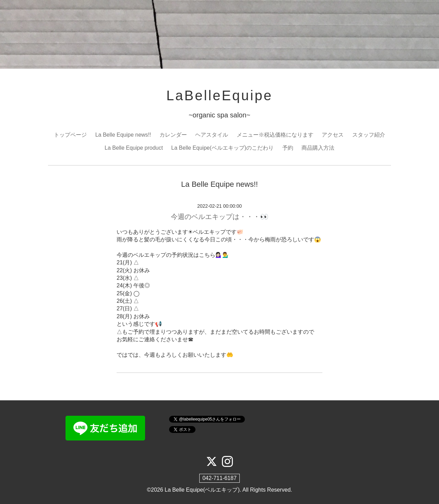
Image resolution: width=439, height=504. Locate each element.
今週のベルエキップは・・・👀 (220, 217)
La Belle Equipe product (134, 148)
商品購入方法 (318, 148)
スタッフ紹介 (369, 135)
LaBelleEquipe (219, 95)
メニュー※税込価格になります (275, 135)
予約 (288, 148)
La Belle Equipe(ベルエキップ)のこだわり (222, 148)
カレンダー (173, 135)
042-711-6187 (219, 478)
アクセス (333, 135)
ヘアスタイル (212, 135)
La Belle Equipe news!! (123, 135)
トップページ (70, 135)
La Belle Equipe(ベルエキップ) (202, 490)
